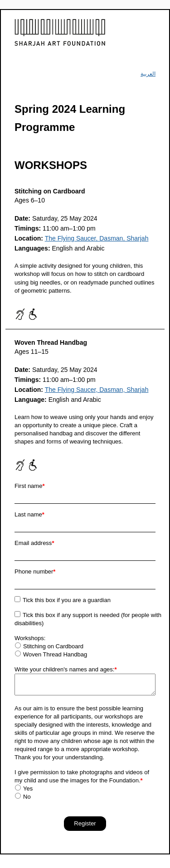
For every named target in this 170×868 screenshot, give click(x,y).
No (27, 797)
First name (29, 486)
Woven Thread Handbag (55, 654)
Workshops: (30, 638)
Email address (34, 543)
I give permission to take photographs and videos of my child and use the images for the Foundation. (82, 776)
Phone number (35, 571)
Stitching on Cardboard (53, 646)
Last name (29, 514)
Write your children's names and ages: (66, 669)
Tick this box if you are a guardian (67, 600)
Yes (28, 788)
